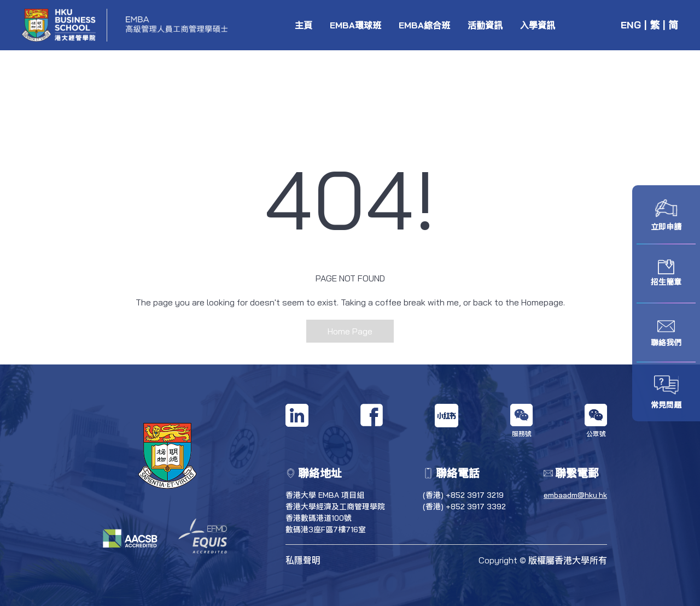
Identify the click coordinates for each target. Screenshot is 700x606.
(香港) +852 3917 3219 (463, 495)
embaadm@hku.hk (575, 495)
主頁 (304, 25)
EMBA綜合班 (424, 25)
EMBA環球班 (355, 25)
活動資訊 (485, 25)
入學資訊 (538, 25)
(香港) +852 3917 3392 (464, 507)
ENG (631, 25)
